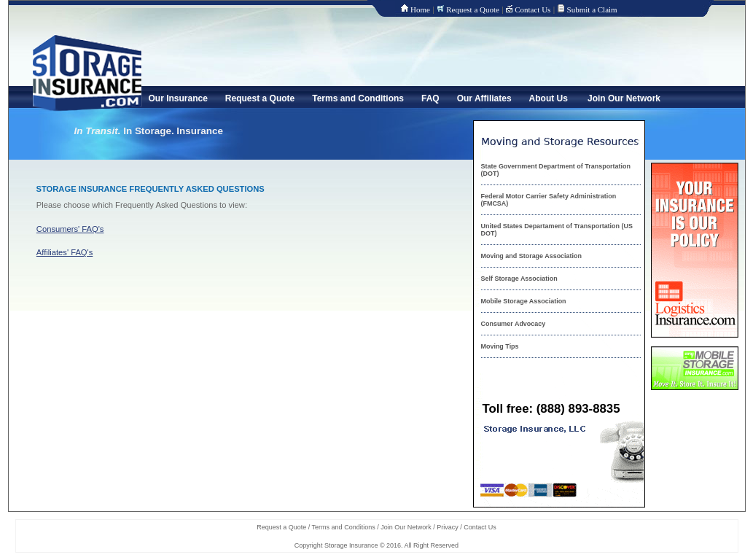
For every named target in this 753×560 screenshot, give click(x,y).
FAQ (430, 98)
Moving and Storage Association (531, 256)
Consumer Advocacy (514, 324)
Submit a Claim (592, 9)
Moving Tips (500, 346)
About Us (549, 98)
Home (420, 9)
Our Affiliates (484, 98)
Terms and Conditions (358, 98)
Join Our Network (624, 98)
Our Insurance (178, 98)
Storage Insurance (351, 545)
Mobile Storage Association (524, 301)
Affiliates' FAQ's (65, 252)
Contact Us (532, 9)
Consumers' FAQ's (70, 229)
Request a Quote (473, 9)
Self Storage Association (519, 279)
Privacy (448, 527)
